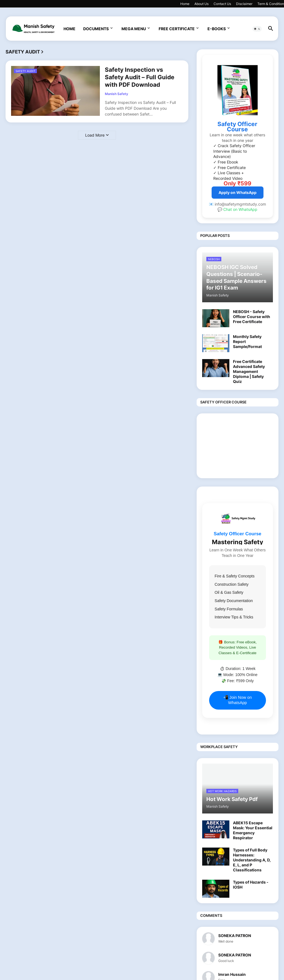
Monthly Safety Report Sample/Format (247, 341)
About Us (201, 4)
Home (185, 4)
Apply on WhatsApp (238, 192)
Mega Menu (134, 29)
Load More (95, 135)
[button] (257, 29)
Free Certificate (177, 29)
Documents (96, 29)
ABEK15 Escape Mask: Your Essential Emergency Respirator (253, 830)
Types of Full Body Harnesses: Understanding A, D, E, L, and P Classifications (252, 860)
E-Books (217, 29)
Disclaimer (244, 4)
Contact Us (222, 4)
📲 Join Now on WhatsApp (238, 700)
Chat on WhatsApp (240, 209)
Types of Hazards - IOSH (251, 885)
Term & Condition (271, 4)
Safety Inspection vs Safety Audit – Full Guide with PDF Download (140, 77)
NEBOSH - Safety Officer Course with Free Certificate (252, 317)
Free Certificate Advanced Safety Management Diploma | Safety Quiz (249, 372)
